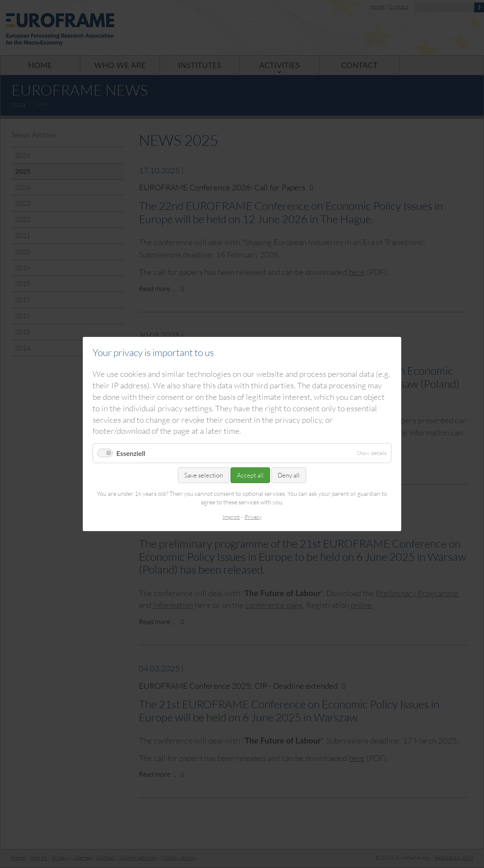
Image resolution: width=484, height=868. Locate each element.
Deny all (289, 475)
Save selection (204, 475)
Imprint (231, 517)
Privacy (253, 517)
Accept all (250, 475)
